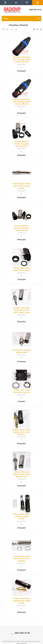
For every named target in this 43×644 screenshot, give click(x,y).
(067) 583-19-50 (35, 10)
